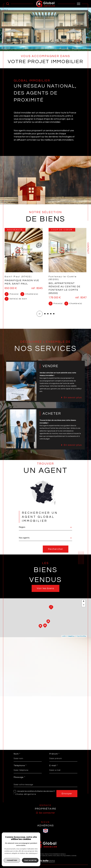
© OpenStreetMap (81, 636)
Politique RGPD (65, 856)
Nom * (17, 754)
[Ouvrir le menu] (79, 4)
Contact (88, 248)
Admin (50, 856)
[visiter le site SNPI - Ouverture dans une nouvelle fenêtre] (45, 831)
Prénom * (54, 754)
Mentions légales (41, 856)
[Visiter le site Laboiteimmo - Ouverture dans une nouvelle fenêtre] (45, 864)
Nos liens (56, 856)
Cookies (74, 856)
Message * (19, 777)
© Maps (71, 636)
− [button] (84, 605)
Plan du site (30, 856)
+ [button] (84, 602)
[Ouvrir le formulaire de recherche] (8, 4)
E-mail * (54, 766)
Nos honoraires (20, 856)
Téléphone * (20, 766)
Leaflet (64, 636)
